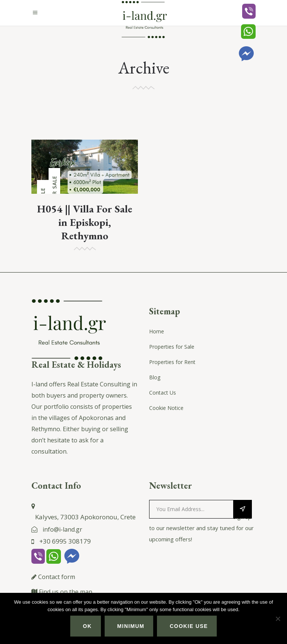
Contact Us (163, 393)
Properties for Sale (172, 347)
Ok (87, 626)
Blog (155, 377)
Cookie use (189, 626)
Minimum (131, 626)
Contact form (57, 577)
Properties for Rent (172, 362)
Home (157, 331)
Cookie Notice (166, 408)
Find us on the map (66, 592)
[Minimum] (278, 619)
